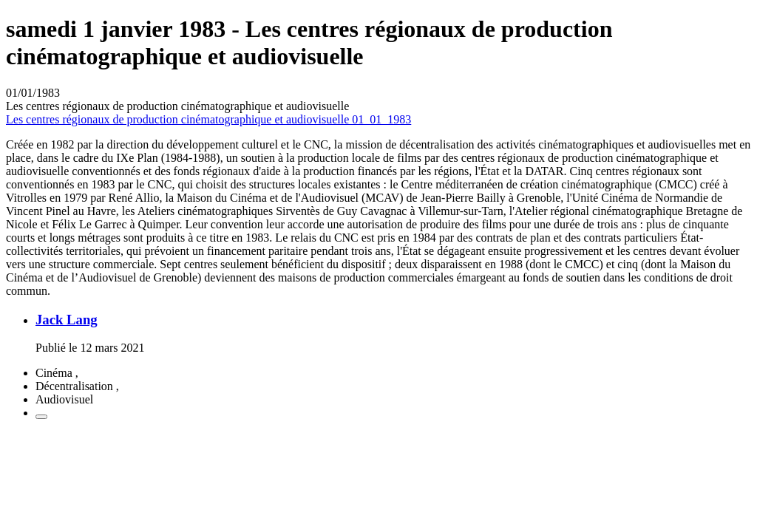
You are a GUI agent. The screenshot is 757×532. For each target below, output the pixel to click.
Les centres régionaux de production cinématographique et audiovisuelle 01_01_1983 (208, 119)
